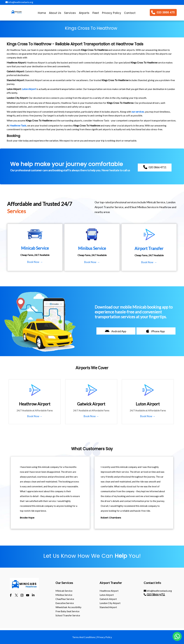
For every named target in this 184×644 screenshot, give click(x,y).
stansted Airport (108, 607)
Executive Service (65, 603)
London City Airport (110, 603)
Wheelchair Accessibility (68, 607)
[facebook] (11, 596)
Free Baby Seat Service (67, 611)
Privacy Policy (104, 637)
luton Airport (107, 595)
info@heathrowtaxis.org (19, 2)
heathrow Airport (109, 591)
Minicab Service (64, 591)
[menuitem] (42, 14)
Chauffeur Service (65, 599)
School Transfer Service (68, 615)
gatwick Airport (108, 599)
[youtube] (28, 596)
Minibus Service (64, 595)
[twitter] (16, 596)
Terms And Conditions (84, 637)
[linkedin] (33, 596)
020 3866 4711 (156, 595)
